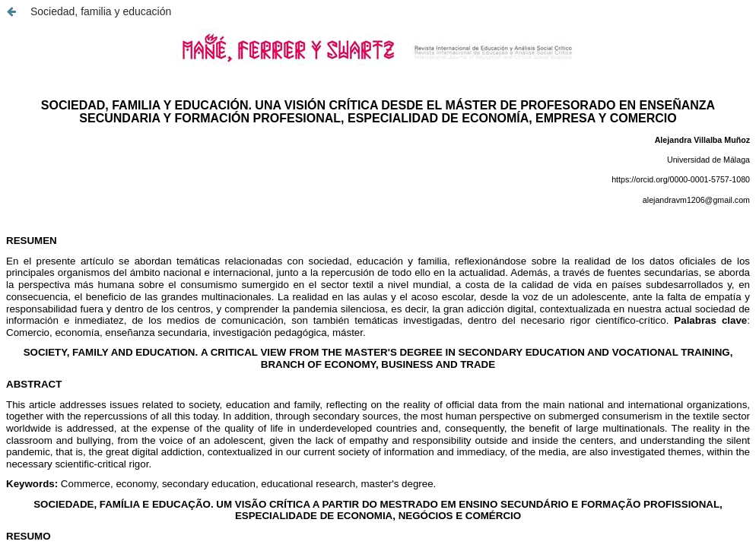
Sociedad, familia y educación (101, 11)
